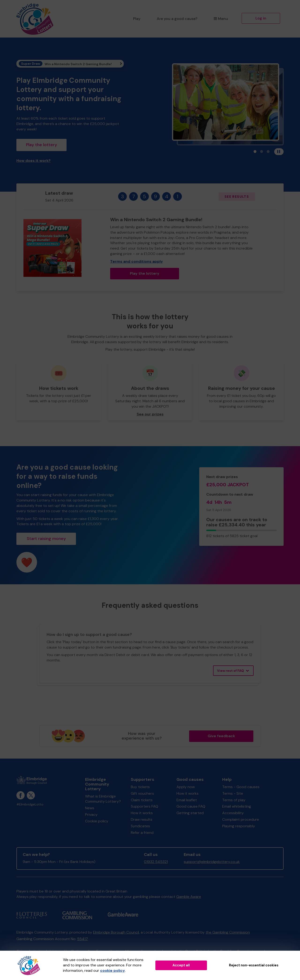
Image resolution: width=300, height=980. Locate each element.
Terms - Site (233, 793)
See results (237, 197)
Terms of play (234, 800)
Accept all (181, 965)
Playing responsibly (239, 826)
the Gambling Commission (228, 932)
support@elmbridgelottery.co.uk (212, 862)
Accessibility (233, 813)
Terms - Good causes (241, 787)
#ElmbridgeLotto (30, 804)
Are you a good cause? (177, 19)
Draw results (142, 819)
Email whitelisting (237, 806)
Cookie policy (97, 821)
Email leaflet (187, 800)
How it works (142, 813)
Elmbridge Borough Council (116, 932)
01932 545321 (156, 862)
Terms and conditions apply (137, 261)
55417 (82, 939)
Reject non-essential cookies (254, 965)
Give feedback (221, 736)
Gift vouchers (142, 793)
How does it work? (34, 161)
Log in (261, 18)
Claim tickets (142, 800)
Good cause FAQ (191, 806)
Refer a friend (142, 833)
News (90, 808)
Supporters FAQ (144, 806)
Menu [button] (221, 19)
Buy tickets (140, 787)
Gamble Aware (189, 897)
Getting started (190, 813)
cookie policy (112, 971)
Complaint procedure (241, 819)
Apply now (186, 787)
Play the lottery (41, 145)
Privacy (91, 815)
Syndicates (140, 826)
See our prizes (150, 414)
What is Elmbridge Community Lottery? (103, 799)
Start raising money (46, 539)
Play (137, 19)
